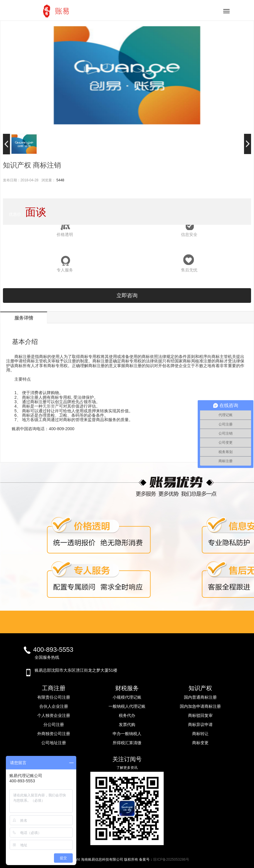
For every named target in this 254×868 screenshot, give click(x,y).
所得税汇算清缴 (127, 743)
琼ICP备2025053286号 (171, 859)
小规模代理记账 (127, 697)
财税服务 (127, 688)
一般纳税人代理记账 (127, 706)
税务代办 (127, 715)
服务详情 (24, 318)
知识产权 (200, 688)
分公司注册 (54, 725)
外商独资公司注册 (54, 734)
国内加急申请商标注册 (200, 706)
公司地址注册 (54, 743)
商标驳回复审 (200, 715)
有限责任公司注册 (54, 697)
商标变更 (200, 743)
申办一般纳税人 (127, 734)
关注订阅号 (127, 759)
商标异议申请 (200, 725)
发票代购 (127, 725)
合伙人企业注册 (54, 706)
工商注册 (54, 688)
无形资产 (51, 406)
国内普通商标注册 (200, 697)
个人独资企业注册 (54, 715)
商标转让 (200, 734)
